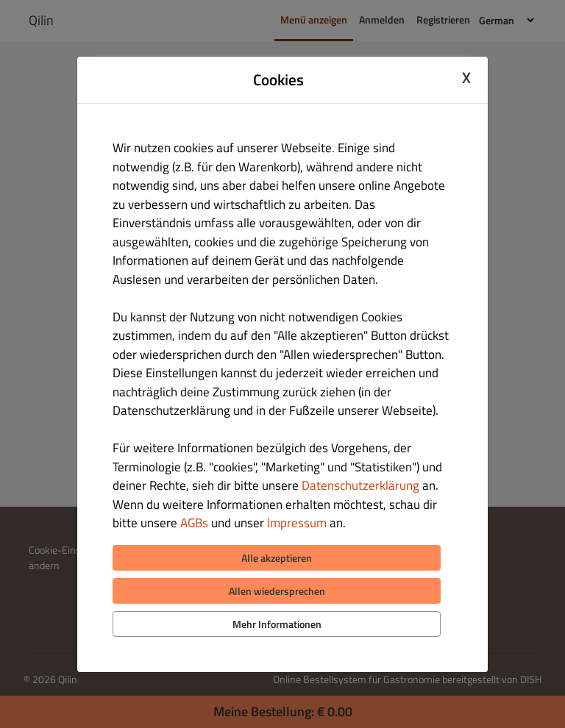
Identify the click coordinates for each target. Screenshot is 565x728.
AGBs (194, 523)
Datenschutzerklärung (360, 485)
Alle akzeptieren (277, 558)
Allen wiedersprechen (277, 591)
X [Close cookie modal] (466, 78)
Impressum (297, 523)
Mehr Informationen (277, 624)
